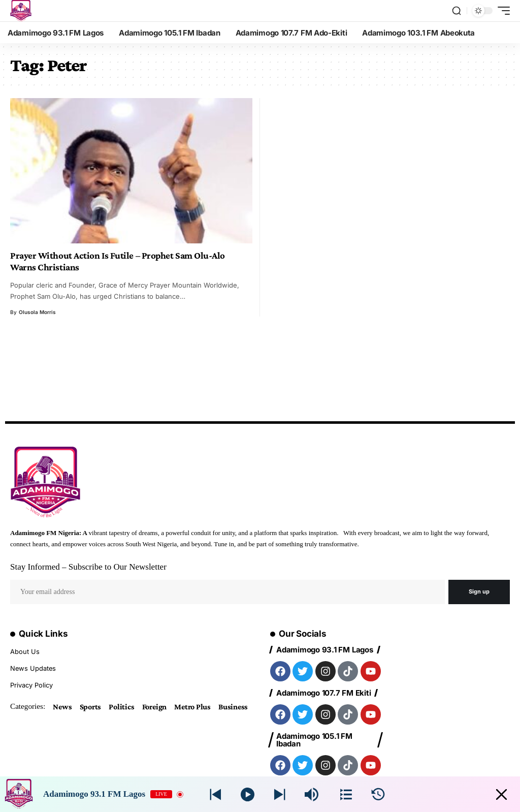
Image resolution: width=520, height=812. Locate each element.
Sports (91, 705)
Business (233, 705)
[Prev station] (280, 794)
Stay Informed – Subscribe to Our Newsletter (88, 567)
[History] (378, 794)
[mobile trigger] (501, 11)
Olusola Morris (37, 312)
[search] (457, 11)
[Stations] (346, 794)
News (62, 705)
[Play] (248, 794)
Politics (121, 705)
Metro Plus (192, 705)
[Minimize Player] (501, 794)
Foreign (154, 705)
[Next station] (216, 794)
